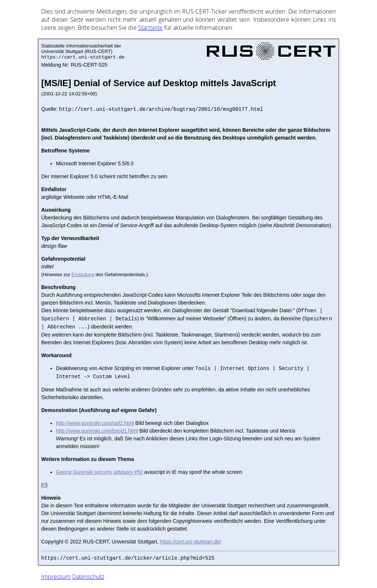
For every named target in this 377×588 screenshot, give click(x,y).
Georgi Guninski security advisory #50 (99, 472)
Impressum (56, 577)
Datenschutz (88, 577)
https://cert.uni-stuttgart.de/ (191, 542)
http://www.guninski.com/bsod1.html (97, 431)
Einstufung (83, 274)
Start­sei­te (150, 28)
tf (45, 485)
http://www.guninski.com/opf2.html (95, 423)
